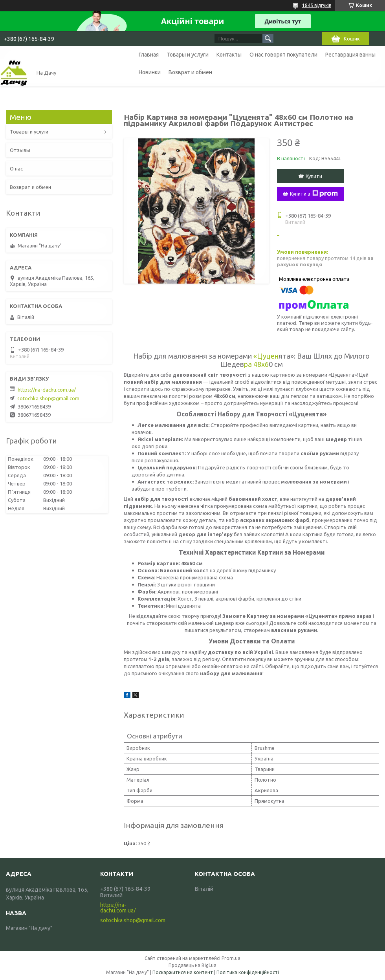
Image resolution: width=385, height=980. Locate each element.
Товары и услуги (188, 55)
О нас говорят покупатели (283, 55)
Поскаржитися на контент (183, 972)
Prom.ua (231, 958)
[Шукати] (268, 38)
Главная (149, 55)
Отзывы (20, 150)
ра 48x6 (256, 364)
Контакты (229, 55)
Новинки (150, 72)
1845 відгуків (317, 5)
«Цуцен (266, 356)
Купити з (314, 194)
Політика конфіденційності (248, 972)
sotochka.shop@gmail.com (48, 398)
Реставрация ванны (350, 55)
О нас (16, 169)
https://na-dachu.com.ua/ (47, 390)
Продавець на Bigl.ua (192, 965)
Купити (314, 176)
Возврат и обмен (190, 72)
